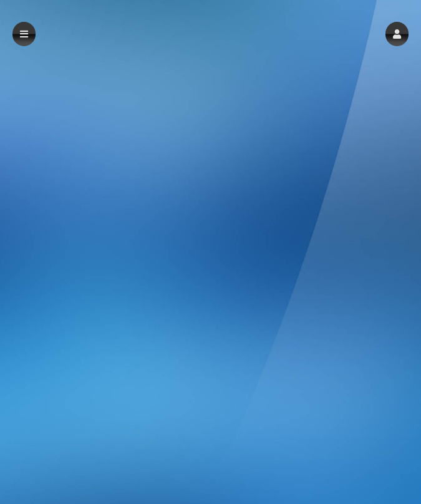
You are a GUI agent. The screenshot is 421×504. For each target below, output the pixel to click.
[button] (397, 34)
